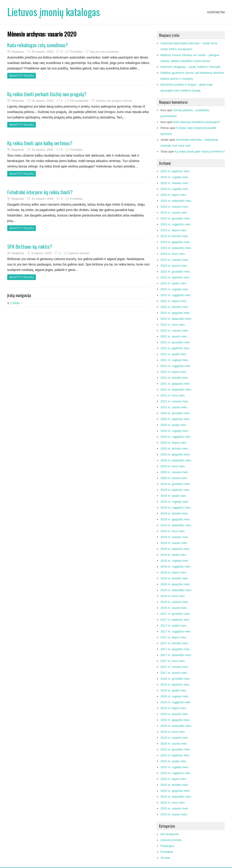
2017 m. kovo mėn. (173, 661)
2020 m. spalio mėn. (174, 425)
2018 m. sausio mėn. (174, 608)
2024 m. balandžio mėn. (176, 201)
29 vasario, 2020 (42, 52)
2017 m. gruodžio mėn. (175, 614)
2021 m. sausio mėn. (174, 407)
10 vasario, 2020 (42, 199)
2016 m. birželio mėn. (174, 714)
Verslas (165, 858)
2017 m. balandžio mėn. (176, 655)
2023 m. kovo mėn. (173, 254)
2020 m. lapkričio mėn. (175, 419)
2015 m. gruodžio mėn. (175, 749)
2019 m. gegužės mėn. (175, 519)
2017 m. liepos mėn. (174, 637)
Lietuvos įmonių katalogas (54, 12)
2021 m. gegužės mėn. (175, 384)
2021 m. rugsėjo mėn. (175, 360)
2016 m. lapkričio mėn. (175, 685)
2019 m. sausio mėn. (174, 543)
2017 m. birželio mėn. (174, 643)
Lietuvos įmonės (79, 253)
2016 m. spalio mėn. (174, 690)
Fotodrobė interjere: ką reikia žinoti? (40, 192)
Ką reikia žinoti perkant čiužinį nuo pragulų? (47, 94)
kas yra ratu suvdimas (104, 52)
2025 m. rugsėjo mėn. (175, 177)
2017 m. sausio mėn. (174, 673)
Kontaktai (216, 12)
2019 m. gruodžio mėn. (175, 484)
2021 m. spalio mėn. (174, 354)
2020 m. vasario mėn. (175, 472)
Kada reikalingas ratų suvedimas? (37, 45)
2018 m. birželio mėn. (174, 578)
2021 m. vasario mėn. (175, 401)
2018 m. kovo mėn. (173, 596)
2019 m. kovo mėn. (173, 531)
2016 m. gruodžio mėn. (175, 679)
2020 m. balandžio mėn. (176, 460)
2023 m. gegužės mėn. (175, 242)
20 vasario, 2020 (42, 150)
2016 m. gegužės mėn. (175, 720)
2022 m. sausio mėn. (174, 336)
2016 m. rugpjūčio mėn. (176, 702)
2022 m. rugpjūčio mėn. (176, 295)
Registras (18, 52)
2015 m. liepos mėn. (174, 779)
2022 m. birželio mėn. (174, 307)
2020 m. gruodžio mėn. (175, 413)
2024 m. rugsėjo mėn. (175, 189)
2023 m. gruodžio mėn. (175, 218)
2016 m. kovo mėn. (173, 732)
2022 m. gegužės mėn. (175, 313)
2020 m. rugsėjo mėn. (175, 431)
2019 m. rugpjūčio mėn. (176, 508)
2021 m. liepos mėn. (174, 372)
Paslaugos (167, 846)
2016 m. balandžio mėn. (176, 726)
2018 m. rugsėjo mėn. (175, 561)
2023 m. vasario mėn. (175, 260)
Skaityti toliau (22, 76)
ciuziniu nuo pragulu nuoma (114, 101)
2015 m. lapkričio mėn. (175, 755)
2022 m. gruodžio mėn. (175, 272)
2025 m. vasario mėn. (175, 183)
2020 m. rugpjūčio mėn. (176, 437)
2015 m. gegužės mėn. (175, 791)
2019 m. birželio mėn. (174, 513)
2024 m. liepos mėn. (174, 195)
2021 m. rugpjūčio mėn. (176, 366)
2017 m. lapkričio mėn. (175, 620)
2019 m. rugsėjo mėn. (175, 502)
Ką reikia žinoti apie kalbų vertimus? (40, 143)
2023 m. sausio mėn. (174, 266)
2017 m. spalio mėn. (174, 626)
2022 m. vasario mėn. (175, 331)
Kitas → (18, 303)
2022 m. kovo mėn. (173, 325)
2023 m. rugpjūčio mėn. (176, 224)
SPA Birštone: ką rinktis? (30, 246)
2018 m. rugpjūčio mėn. (176, 567)
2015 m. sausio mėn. (174, 814)
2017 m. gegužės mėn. (175, 649)
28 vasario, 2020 (42, 101)
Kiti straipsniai (79, 101)
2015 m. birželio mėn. (174, 785)
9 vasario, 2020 (42, 253)
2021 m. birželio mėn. (174, 378)
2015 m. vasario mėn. (175, 808)
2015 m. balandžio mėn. (176, 797)
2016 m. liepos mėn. (174, 708)
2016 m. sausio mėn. (174, 744)
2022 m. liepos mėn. (174, 301)
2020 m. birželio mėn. (174, 449)
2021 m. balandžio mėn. (176, 390)
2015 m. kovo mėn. (173, 803)
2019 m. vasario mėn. (175, 537)
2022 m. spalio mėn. (174, 283)
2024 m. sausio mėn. (174, 213)
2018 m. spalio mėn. (174, 555)
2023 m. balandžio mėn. (176, 248)
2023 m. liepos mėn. (174, 230)
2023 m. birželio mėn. (174, 236)
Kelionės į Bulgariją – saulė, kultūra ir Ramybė (190, 67)
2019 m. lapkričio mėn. (175, 490)
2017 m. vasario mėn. (175, 667)
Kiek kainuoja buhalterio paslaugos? (197, 122)
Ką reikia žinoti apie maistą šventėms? (200, 151)
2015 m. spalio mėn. (174, 761)
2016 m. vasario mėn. (175, 738)
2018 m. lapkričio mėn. (175, 549)
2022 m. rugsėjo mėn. (175, 289)
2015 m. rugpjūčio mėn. (176, 773)
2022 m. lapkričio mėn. (175, 277)
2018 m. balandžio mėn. (176, 590)
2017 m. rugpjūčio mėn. (176, 631)
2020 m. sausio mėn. (174, 478)
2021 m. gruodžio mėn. (175, 342)
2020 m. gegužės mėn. (175, 454)
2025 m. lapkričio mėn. (175, 171)
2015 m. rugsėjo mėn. (175, 767)
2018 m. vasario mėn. (175, 602)
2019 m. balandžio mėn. (176, 525)
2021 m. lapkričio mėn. (175, 348)
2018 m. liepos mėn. (174, 572)
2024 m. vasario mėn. (175, 207)
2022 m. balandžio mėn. (176, 319)
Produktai (76, 52)
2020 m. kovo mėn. (173, 466)
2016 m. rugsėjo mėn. (175, 696)
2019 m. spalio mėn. (174, 496)
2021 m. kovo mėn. (173, 395)
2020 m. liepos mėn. (174, 443)
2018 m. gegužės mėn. (175, 584)
